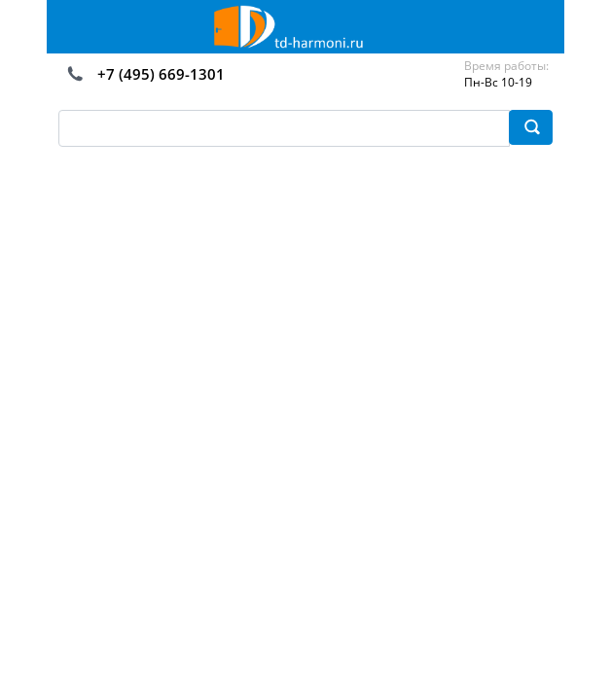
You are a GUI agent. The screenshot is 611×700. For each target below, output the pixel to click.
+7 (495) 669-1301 (161, 74)
